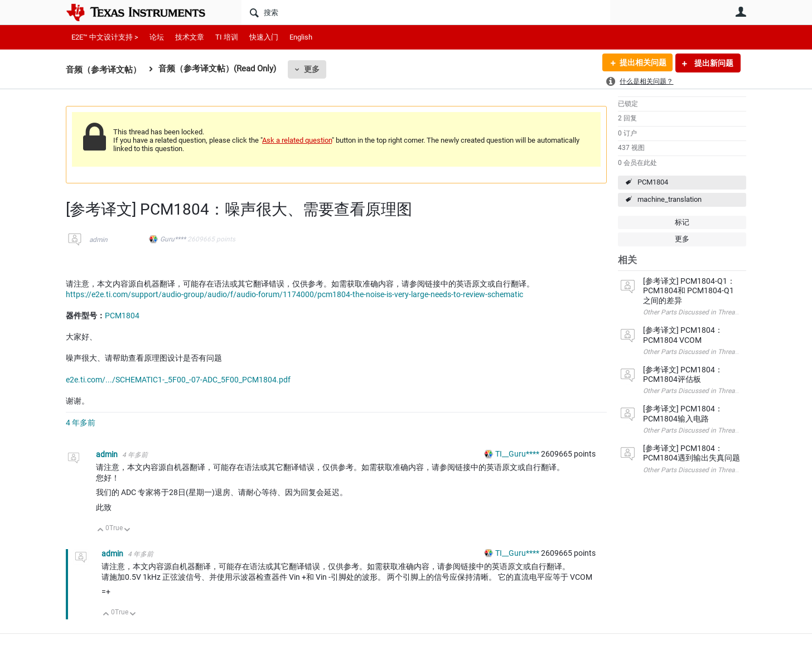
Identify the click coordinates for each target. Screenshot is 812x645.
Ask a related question (297, 140)
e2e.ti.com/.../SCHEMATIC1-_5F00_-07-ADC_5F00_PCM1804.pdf (178, 380)
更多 (312, 69)
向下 (127, 530)
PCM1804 (653, 182)
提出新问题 (713, 63)
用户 (741, 12)
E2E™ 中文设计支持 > (105, 37)
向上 (101, 530)
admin (98, 240)
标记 (682, 222)
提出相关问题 (642, 63)
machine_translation (670, 199)
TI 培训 (227, 37)
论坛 (157, 37)
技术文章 (190, 37)
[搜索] (426, 12)
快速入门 (264, 37)
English (301, 37)
